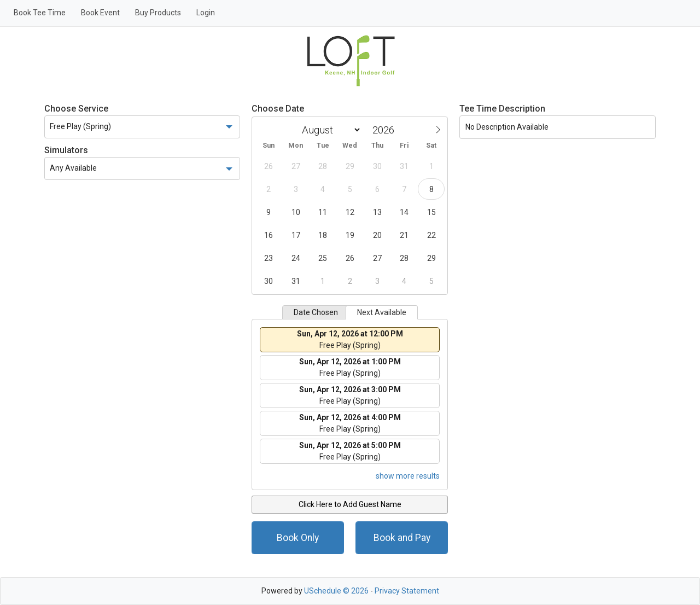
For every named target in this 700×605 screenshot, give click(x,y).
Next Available (382, 312)
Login (206, 13)
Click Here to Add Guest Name (350, 504)
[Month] (329, 130)
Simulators (66, 150)
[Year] (386, 130)
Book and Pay (402, 538)
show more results (408, 476)
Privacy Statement (407, 591)
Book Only (298, 538)
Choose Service (76, 109)
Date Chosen (316, 312)
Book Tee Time (40, 13)
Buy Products (158, 13)
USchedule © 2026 (336, 591)
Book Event (100, 13)
